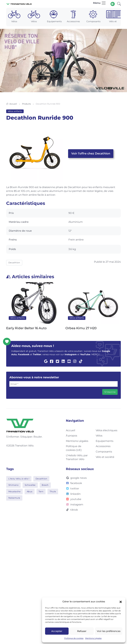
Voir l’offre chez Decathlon (91, 154)
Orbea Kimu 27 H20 (81, 328)
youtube (74, 499)
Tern (41, 491)
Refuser (82, 631)
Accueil (13, 104)
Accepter (57, 631)
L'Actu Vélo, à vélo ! (19, 479)
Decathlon (14, 263)
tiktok (72, 510)
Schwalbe (30, 485)
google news (76, 478)
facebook (74, 483)
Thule (53, 491)
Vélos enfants (15, 111)
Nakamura (14, 498)
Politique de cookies (74, 638)
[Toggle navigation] (100, 4)
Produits (26, 104)
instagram (75, 505)
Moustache (15, 491)
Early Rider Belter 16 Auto (26, 328)
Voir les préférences (109, 631)
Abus (30, 491)
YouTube (85, 354)
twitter (72, 489)
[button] (121, 602)
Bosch (45, 485)
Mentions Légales (93, 638)
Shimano (13, 485)
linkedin (73, 494)
